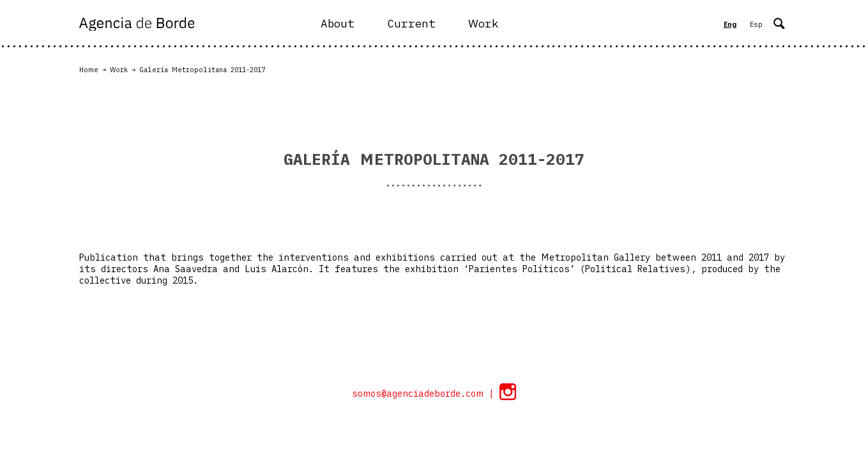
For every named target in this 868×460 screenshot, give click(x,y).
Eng (730, 24)
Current (411, 23)
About (338, 23)
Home (89, 70)
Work (483, 23)
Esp (756, 24)
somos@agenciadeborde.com (420, 394)
